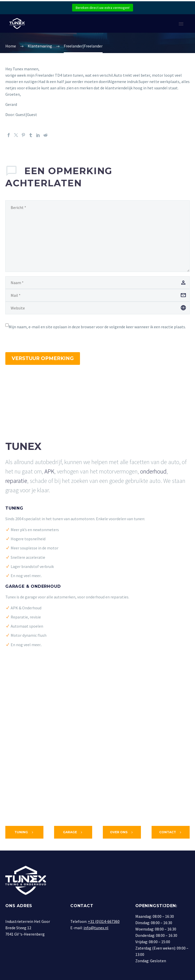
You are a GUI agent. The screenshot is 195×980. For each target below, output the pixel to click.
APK (49, 471)
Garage (73, 832)
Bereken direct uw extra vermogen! (103, 8)
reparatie (16, 481)
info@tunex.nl (96, 928)
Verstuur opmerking (43, 358)
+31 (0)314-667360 (104, 921)
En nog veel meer (26, 576)
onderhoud (153, 471)
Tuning (14, 508)
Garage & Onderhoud (33, 586)
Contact (171, 832)
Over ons (122, 832)
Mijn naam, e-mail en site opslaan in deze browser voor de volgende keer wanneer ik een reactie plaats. (97, 327)
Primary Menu (181, 24)
